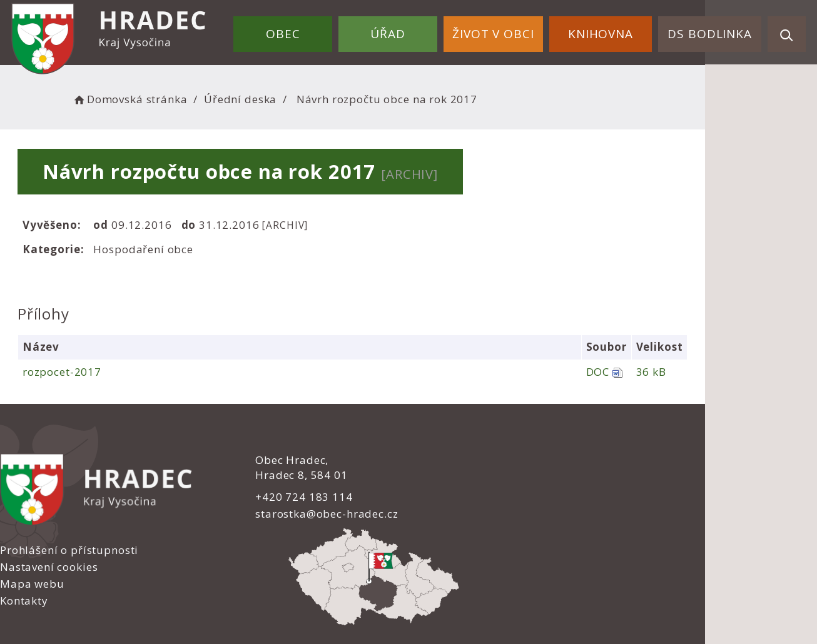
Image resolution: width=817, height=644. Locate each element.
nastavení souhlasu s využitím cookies (627, 608)
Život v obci (510, 30)
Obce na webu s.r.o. (541, 592)
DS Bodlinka (713, 30)
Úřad (411, 30)
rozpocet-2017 (74, 372)
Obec (313, 30)
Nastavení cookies (467, 477)
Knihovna (611, 30)
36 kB (750, 372)
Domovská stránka (151, 97)
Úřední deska (261, 97)
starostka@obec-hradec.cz (286, 514)
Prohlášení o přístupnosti (487, 460)
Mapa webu (450, 495)
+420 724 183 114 (263, 496)
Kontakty (442, 512)
